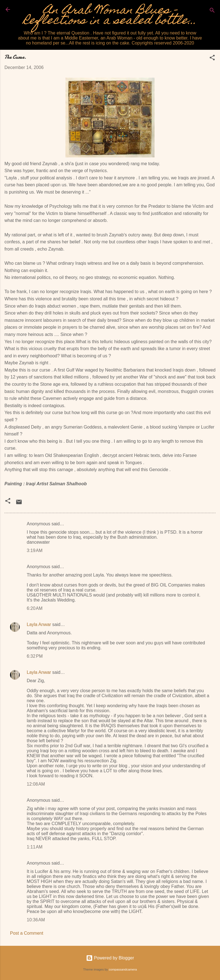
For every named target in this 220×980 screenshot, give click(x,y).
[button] (212, 59)
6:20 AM (35, 608)
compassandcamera (123, 969)
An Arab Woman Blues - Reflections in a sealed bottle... (110, 16)
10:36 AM (36, 920)
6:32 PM (35, 656)
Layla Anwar (39, 624)
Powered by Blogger (110, 958)
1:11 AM (35, 847)
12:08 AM (36, 784)
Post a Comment (27, 933)
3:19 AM (35, 550)
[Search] (212, 11)
